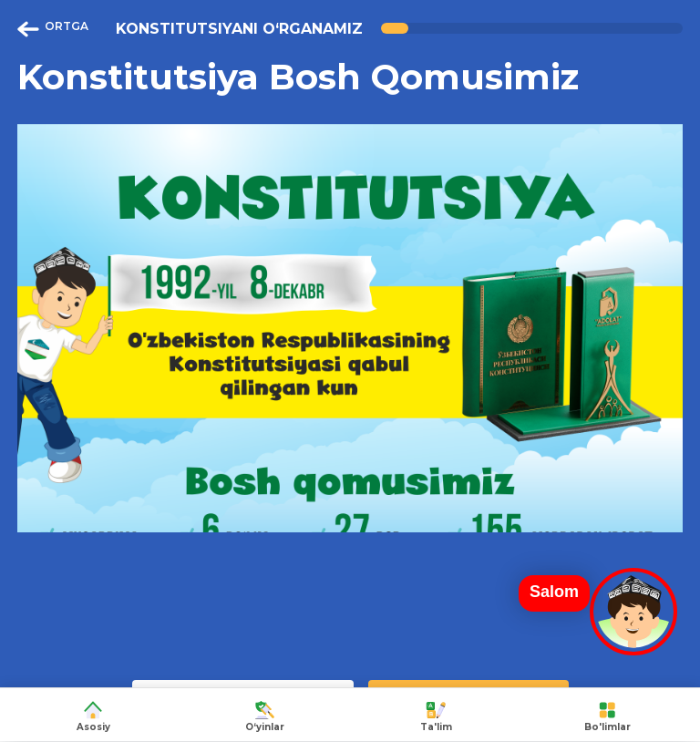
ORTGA (53, 28)
